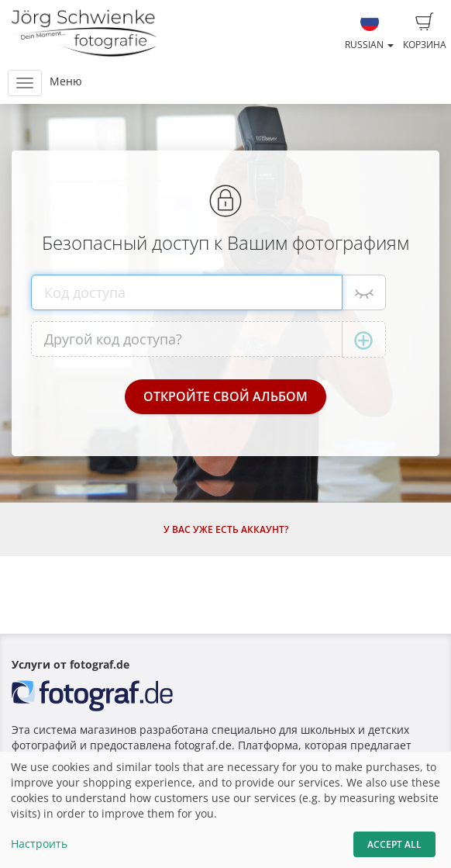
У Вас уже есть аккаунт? (226, 529)
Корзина (425, 32)
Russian (369, 32)
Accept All (394, 844)
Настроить (39, 844)
